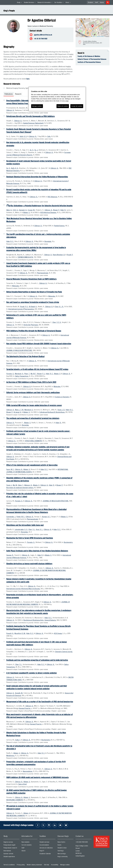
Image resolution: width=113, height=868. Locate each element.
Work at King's (66, 854)
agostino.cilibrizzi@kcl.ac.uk (43, 35)
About (69, 3)
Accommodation (47, 845)
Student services (47, 842)
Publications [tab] (9, 94)
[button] (93, 26)
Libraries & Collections (47, 848)
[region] (57, 99)
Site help (47, 865)
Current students (29, 845)
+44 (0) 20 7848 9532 (41, 39)
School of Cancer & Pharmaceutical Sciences (92, 59)
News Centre (66, 842)
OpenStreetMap (100, 36)
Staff (96, 2)
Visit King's (66, 851)
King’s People (9, 11)
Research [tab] (18, 94)
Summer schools (11, 854)
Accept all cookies (77, 106)
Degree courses (11, 842)
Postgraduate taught (11, 845)
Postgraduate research (11, 848)
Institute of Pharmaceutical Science (89, 62)
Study (20, 3)
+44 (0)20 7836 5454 (82, 842)
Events (66, 845)
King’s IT (47, 851)
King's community (66, 857)
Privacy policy (21, 865)
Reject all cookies (63, 106)
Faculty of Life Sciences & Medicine (89, 56)
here (28, 79)
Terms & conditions (9, 865)
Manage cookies (65, 865)
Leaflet (93, 36)
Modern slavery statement (34, 865)
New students (29, 842)
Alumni (102, 2)
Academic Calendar (47, 854)
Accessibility (55, 865)
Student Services (30, 3)
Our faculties (59, 3)
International (11, 851)
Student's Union (66, 848)
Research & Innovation (45, 3)
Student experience (11, 857)
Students (90, 2)
